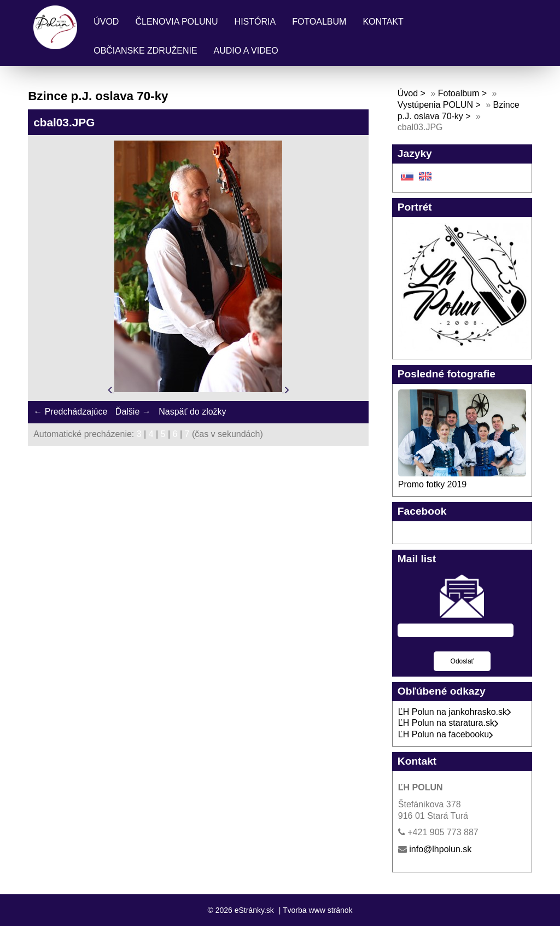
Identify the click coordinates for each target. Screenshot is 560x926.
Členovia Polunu (176, 22)
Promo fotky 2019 (432, 484)
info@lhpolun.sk (440, 849)
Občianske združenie (145, 51)
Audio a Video (246, 51)
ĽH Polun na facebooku (446, 734)
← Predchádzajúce (70, 412)
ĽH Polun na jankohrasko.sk (455, 712)
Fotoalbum (319, 22)
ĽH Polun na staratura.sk (448, 723)
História (255, 22)
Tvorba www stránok (318, 910)
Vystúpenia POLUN (435, 105)
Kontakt (383, 22)
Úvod (106, 22)
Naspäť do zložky (192, 412)
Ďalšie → (133, 412)
